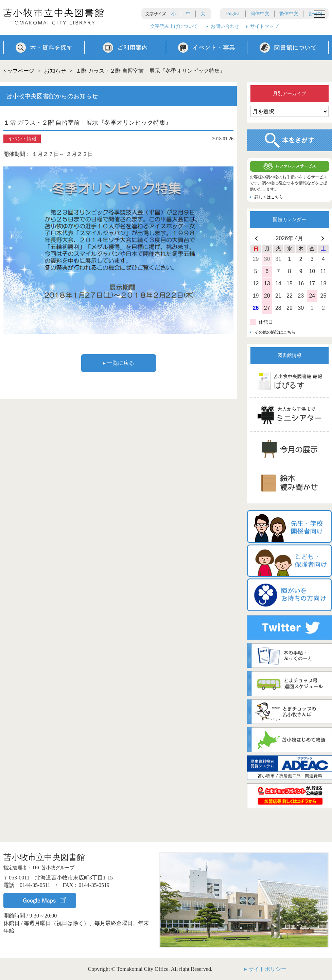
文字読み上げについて (174, 26)
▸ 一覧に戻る (119, 363)
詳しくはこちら (269, 197)
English (233, 14)
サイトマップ (264, 26)
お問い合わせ (225, 26)
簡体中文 (260, 14)
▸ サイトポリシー (265, 969)
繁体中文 (289, 14)
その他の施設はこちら (275, 332)
